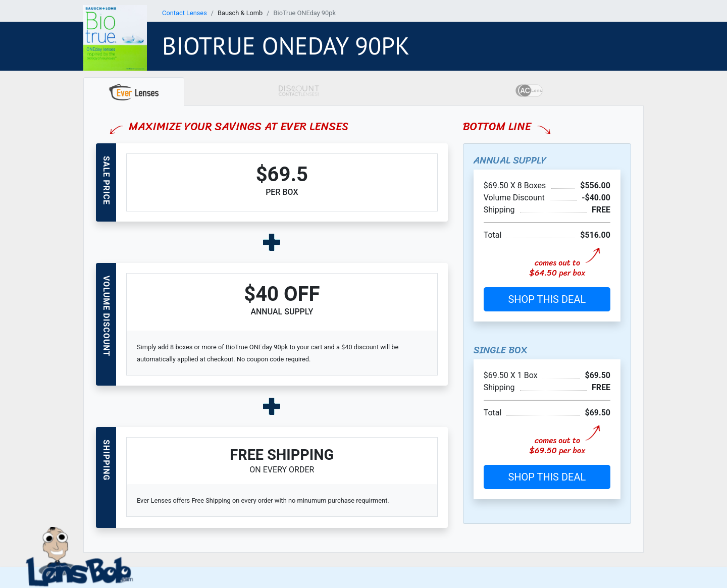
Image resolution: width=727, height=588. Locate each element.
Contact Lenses (185, 13)
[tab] (134, 92)
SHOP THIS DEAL (547, 299)
